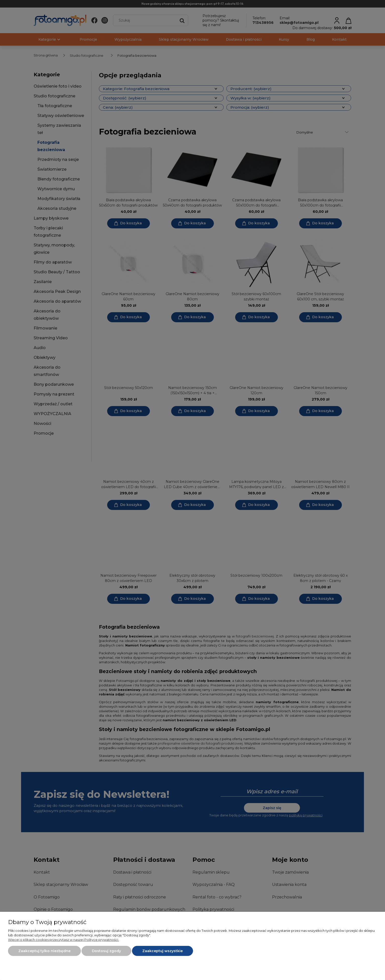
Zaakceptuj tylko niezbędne (44, 951)
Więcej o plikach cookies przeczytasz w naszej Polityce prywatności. (63, 940)
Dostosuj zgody (106, 951)
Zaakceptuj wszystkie (163, 951)
